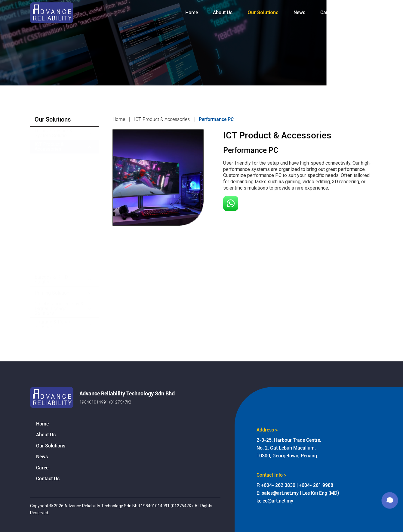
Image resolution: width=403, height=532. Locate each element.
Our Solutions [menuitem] (263, 12)
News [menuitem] (299, 12)
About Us (46, 435)
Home (42, 424)
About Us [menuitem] (223, 12)
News (42, 457)
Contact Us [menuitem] (361, 12)
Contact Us (48, 479)
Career (43, 468)
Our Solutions (51, 446)
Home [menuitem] (192, 12)
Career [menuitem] (327, 12)
